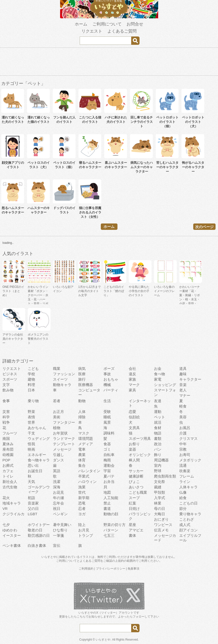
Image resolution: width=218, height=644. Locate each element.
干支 (31, 433)
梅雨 (107, 460)
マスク (84, 433)
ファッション (64, 374)
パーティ (111, 390)
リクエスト (92, 31)
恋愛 (132, 412)
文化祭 (160, 482)
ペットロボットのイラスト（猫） (167, 122)
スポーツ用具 (140, 439)
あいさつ (136, 487)
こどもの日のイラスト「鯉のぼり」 (114, 291)
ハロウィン (87, 482)
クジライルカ (13, 514)
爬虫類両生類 (165, 476)
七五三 (109, 535)
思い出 (33, 465)
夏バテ (109, 476)
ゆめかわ (10, 530)
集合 (82, 465)
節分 (183, 509)
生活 (107, 401)
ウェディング (39, 439)
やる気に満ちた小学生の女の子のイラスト (139, 291)
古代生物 (10, 487)
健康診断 (136, 476)
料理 (31, 385)
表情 (31, 417)
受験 (107, 412)
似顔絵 (134, 417)
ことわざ (187, 519)
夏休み (8, 444)
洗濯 (57, 482)
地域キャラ (12, 503)
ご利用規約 (86, 569)
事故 (107, 374)
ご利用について (107, 24)
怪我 (31, 444)
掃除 (82, 417)
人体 (82, 412)
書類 (158, 439)
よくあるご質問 (122, 31)
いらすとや (103, 640)
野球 (158, 471)
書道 (107, 509)
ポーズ (109, 369)
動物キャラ (62, 385)
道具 (183, 369)
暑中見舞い (62, 525)
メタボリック (190, 460)
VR (5, 509)
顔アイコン (188, 530)
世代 (82, 492)
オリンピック (140, 455)
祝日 (57, 509)
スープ (134, 498)
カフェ (8, 471)
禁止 (107, 503)
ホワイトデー (39, 525)
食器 (107, 444)
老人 (183, 390)
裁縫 (158, 487)
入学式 (160, 498)
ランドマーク (64, 439)
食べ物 (160, 374)
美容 (183, 417)
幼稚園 (8, 455)
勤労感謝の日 (39, 535)
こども (33, 369)
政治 (158, 444)
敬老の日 (35, 530)
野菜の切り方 (115, 525)
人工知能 (111, 498)
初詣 (31, 498)
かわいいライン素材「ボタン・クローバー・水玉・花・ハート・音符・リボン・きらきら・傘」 (38, 299)
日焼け (134, 509)
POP (6, 460)
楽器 (132, 449)
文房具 (134, 428)
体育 (82, 460)
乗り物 (33, 401)
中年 (183, 444)
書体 (132, 535)
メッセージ (62, 449)
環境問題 (86, 439)
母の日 (160, 509)
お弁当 (109, 482)
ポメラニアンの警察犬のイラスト (38, 339)
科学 (6, 417)
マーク (134, 385)
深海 (57, 487)
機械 (107, 385)
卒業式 (84, 476)
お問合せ (135, 24)
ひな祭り (60, 530)
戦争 (6, 422)
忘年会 (58, 503)
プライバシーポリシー (111, 569)
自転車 (109, 455)
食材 (158, 428)
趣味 (183, 374)
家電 (158, 379)
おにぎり (161, 519)
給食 (183, 498)
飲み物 (8, 390)
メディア (86, 444)
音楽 (183, 385)
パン (158, 449)
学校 (31, 374)
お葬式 (8, 465)
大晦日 (160, 514)
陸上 (82, 525)
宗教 (183, 449)
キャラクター (190, 379)
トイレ (8, 476)
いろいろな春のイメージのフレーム (164, 291)
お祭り (134, 444)
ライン (185, 482)
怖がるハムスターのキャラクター (193, 167)
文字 (6, 385)
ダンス (58, 460)
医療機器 (86, 385)
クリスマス (188, 439)
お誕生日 (35, 471)
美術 (57, 417)
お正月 (58, 412)
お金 (158, 369)
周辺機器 (161, 460)
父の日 (33, 509)
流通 (183, 465)
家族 (132, 379)
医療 (82, 374)
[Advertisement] (109, 62)
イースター (12, 535)
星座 (132, 525)
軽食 (183, 406)
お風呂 (185, 428)
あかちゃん (37, 428)
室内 (158, 465)
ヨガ (82, 514)
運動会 (109, 465)
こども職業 (138, 492)
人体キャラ (188, 487)
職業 (57, 369)
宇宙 (107, 471)
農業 (82, 455)
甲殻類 (160, 492)
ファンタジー (64, 422)
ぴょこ (134, 482)
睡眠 (107, 417)
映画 (31, 449)
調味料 (109, 433)
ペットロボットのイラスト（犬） (193, 122)
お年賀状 (60, 433)
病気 (82, 369)
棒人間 (134, 460)
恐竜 (82, 503)
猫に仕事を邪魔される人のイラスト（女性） (90, 212)
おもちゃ (111, 379)
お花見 (58, 492)
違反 (132, 374)
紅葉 (132, 503)
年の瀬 (58, 498)
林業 (158, 503)
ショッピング (165, 385)
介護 (183, 433)
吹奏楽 (185, 471)
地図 (107, 492)
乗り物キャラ (190, 514)
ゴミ (107, 449)
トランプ (86, 535)
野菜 (31, 412)
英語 (57, 471)
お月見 (84, 530)
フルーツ (10, 433)
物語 (158, 433)
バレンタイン (89, 471)
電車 (82, 449)
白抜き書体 (37, 545)
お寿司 (185, 455)
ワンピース (163, 525)
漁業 (82, 487)
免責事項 (133, 569)
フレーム (187, 476)
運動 (158, 412)
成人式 (185, 525)
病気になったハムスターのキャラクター (142, 167)
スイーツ (60, 379)
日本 (31, 390)
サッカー (136, 471)
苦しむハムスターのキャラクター (167, 167)
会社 (132, 369)
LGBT (32, 514)
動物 (82, 401)
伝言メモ (161, 530)
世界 (31, 422)
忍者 (82, 509)
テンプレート (64, 444)
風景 (107, 422)
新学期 (84, 498)
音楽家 (33, 503)
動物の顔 (111, 514)
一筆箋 (58, 535)
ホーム (81, 24)
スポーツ (10, 379)
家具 (132, 390)
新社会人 (10, 482)
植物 (57, 428)
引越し (58, 455)
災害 (6, 412)
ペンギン (60, 514)
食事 (6, 401)
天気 (31, 482)
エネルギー (37, 455)
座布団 (8, 449)
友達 (158, 401)
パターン (111, 530)
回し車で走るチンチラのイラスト (142, 122)
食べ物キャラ (39, 460)
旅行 (82, 379)
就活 (158, 422)
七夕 (6, 525)
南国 (6, 439)
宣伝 (57, 545)
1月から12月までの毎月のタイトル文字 (90, 291)
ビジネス (10, 374)
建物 (31, 379)
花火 (6, 498)
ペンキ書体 (12, 545)
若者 (57, 401)
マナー (185, 395)
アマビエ (136, 530)
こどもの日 (188, 503)
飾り (158, 455)
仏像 (183, 492)
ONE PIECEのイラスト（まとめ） (13, 291)
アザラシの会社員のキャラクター (13, 339)
